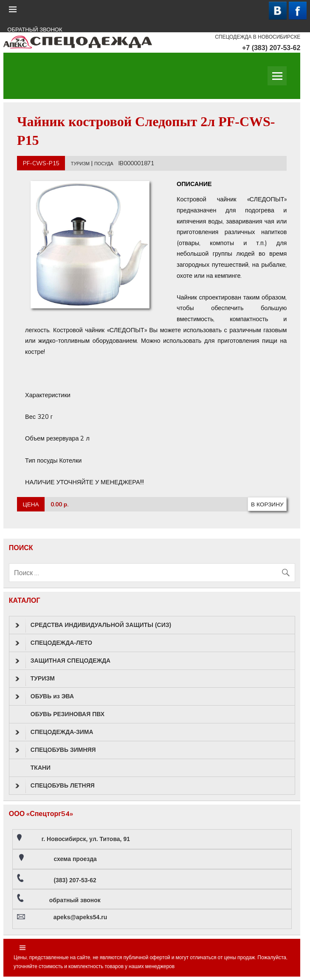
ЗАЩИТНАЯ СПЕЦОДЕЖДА (63, 661)
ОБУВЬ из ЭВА (45, 697)
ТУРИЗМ (80, 164)
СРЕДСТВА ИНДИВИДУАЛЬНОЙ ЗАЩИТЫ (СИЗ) (93, 625)
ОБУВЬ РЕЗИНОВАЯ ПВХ (68, 714)
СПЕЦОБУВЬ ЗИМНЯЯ (56, 750)
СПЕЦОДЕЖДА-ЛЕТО (54, 643)
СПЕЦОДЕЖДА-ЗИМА (54, 732)
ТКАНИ (41, 768)
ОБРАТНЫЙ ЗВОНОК (35, 30)
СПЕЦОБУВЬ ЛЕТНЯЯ (55, 786)
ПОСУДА (104, 164)
